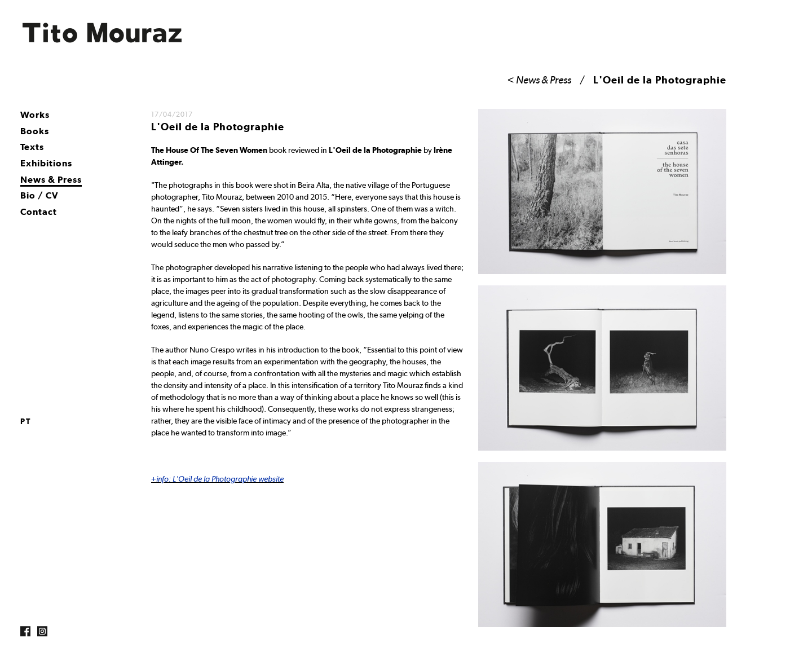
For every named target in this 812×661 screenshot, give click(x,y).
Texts (32, 147)
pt (26, 421)
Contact (39, 212)
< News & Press (539, 80)
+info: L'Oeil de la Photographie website (217, 479)
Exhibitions (46, 163)
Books (35, 131)
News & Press (51, 180)
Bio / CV (39, 195)
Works (35, 115)
